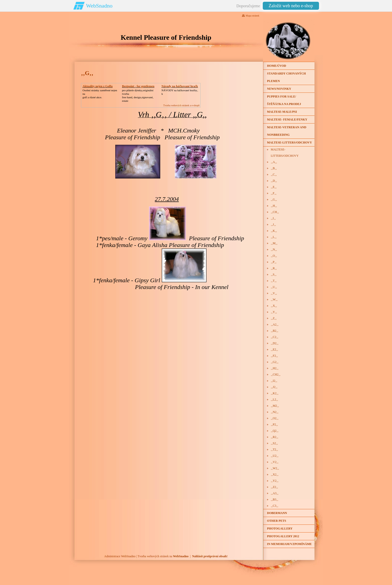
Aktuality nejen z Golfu (97, 86)
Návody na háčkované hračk (180, 86)
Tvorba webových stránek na (163, 556)
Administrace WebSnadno (120, 556)
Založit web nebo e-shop (291, 6)
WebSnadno (99, 6)
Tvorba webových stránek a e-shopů (181, 105)
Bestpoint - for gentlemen (138, 86)
